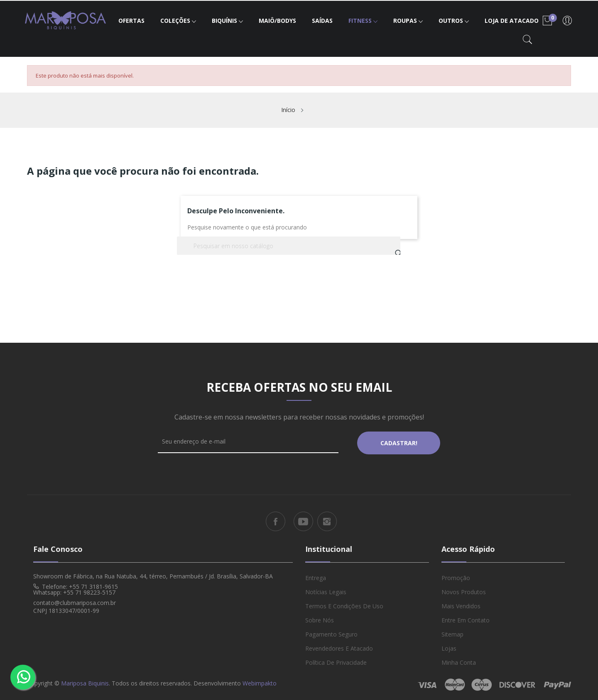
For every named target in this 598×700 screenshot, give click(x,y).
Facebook (276, 520)
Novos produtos (464, 590)
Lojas (449, 647)
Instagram (327, 520)
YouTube (303, 520)
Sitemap (452, 633)
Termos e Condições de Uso (344, 604)
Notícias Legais (326, 590)
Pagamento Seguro (331, 633)
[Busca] (289, 246)
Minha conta (459, 661)
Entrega (316, 576)
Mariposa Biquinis (85, 682)
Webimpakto (260, 682)
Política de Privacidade (336, 661)
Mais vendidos (461, 604)
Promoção (456, 576)
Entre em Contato (466, 618)
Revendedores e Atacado (339, 647)
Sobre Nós (320, 618)
